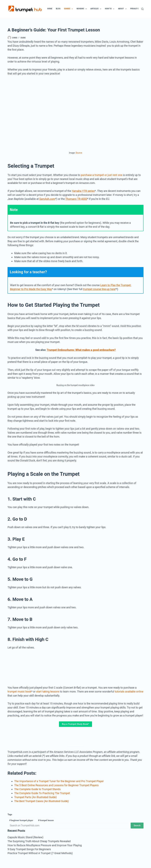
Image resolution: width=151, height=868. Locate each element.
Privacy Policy (137, 9)
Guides (69, 9)
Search (137, 826)
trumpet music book (19, 692)
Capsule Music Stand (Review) (25, 837)
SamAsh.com (47, 199)
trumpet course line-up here (99, 289)
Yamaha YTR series (83, 191)
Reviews (82, 9)
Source (79, 153)
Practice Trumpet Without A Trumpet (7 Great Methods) (40, 853)
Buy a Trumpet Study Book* (75, 724)
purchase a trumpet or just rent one (102, 175)
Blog (58, 9)
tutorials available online (129, 692)
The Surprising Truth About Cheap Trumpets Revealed (39, 841)
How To (110, 9)
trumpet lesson (46, 820)
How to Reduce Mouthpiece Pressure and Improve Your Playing (45, 845)
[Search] (142, 9)
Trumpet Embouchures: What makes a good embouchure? (81, 350)
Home (50, 9)
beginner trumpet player (21, 820)
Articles (96, 9)
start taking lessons (48, 692)
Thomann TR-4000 (76, 199)
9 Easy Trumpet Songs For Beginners (29, 849)
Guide (23, 38)
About (123, 9)
